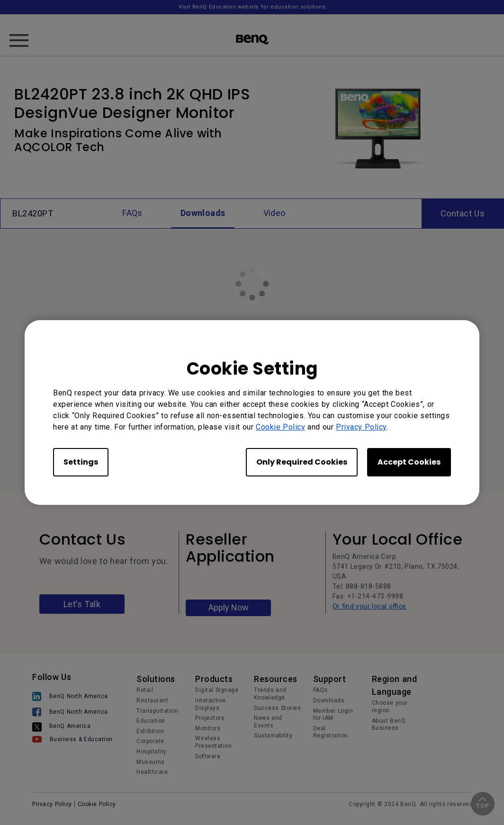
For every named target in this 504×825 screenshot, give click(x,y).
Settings (81, 462)
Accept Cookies (409, 462)
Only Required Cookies (302, 462)
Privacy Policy (361, 427)
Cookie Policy (280, 427)
